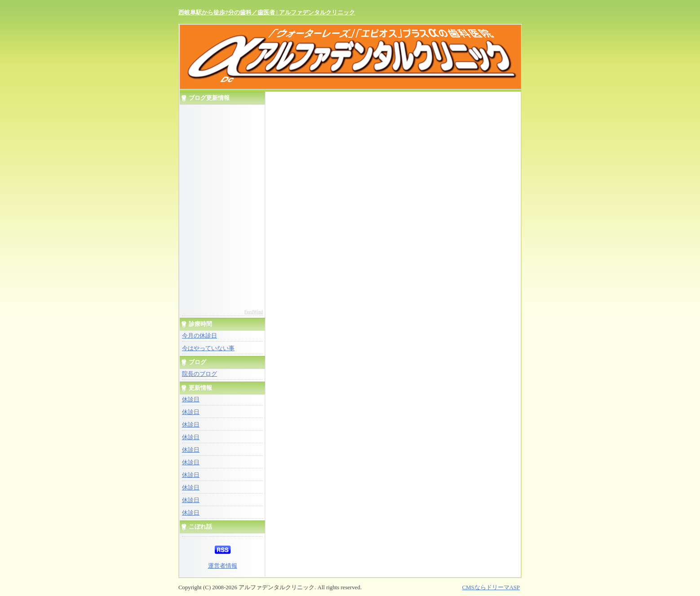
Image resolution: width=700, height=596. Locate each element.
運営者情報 (223, 566)
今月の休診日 (199, 336)
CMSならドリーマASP (491, 587)
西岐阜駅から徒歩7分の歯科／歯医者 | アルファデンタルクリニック (267, 12)
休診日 (191, 400)
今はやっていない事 (208, 348)
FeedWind (254, 312)
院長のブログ (199, 374)
